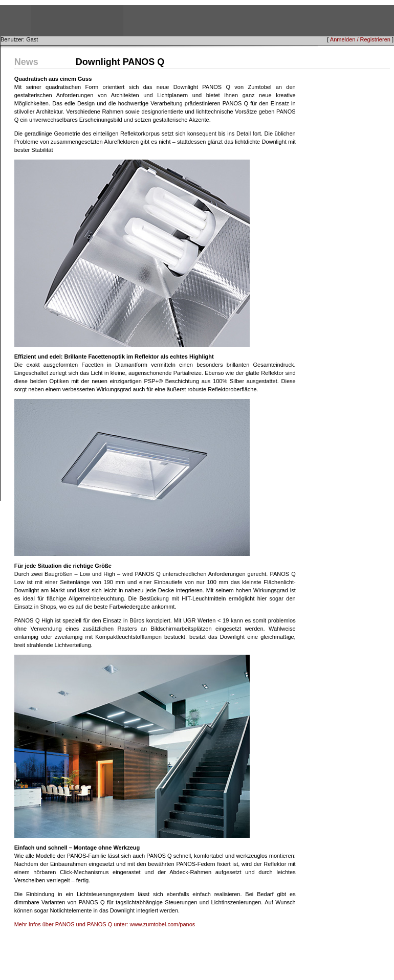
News (26, 62)
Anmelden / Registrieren (360, 39)
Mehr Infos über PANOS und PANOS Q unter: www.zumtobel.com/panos (105, 924)
